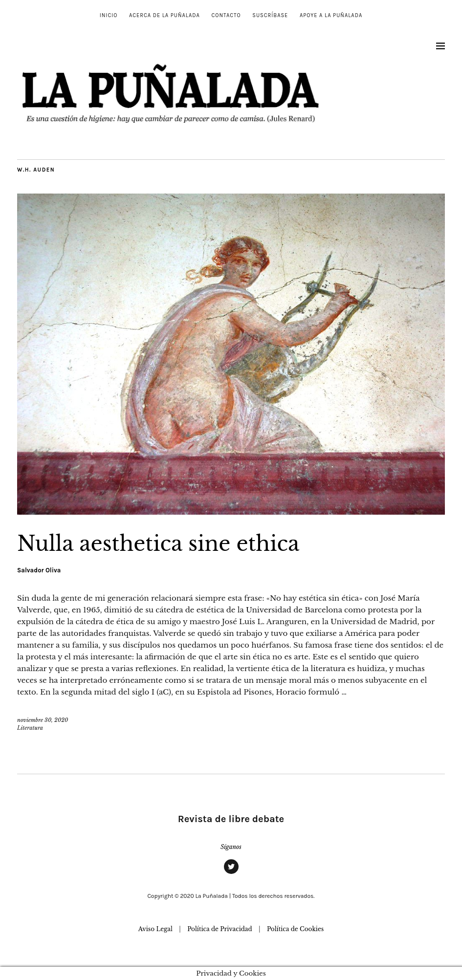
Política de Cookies (295, 929)
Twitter (231, 873)
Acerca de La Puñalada (165, 15)
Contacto (226, 15)
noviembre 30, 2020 (43, 720)
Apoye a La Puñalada (331, 15)
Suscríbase (270, 15)
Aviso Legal (155, 929)
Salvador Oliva (39, 570)
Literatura (30, 728)
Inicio (109, 15)
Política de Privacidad (220, 929)
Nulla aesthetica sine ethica (158, 544)
